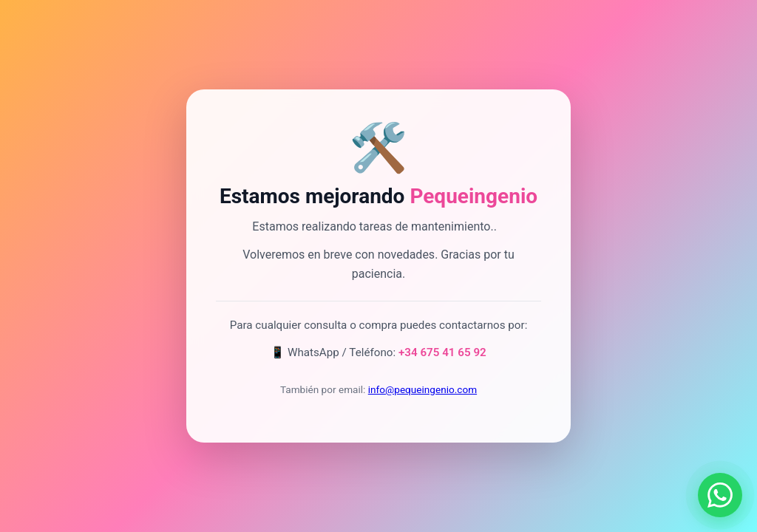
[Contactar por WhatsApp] (720, 495)
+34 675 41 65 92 (442, 352)
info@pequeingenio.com (422, 389)
